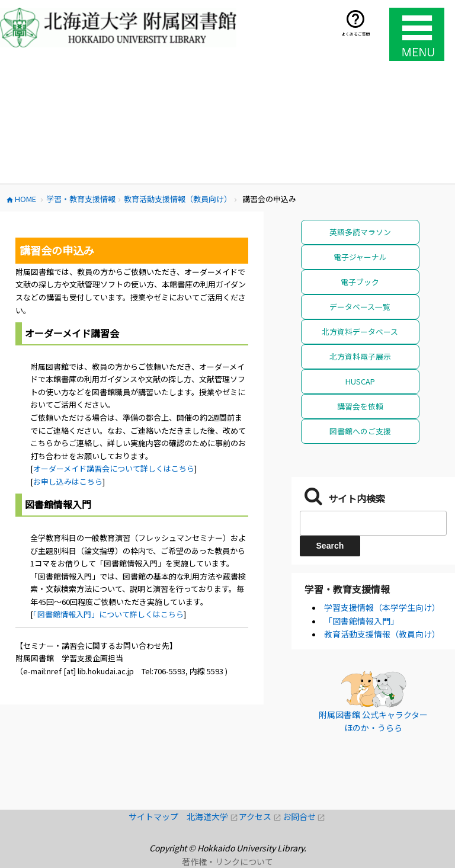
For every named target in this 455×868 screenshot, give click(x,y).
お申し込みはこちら (68, 481)
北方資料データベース (360, 331)
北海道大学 (213, 816)
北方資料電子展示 (360, 356)
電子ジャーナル (360, 257)
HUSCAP (360, 381)
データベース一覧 (360, 307)
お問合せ (304, 816)
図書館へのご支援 (360, 431)
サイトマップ (158, 816)
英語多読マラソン (360, 232)
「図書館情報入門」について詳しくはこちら (108, 614)
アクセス (260, 816)
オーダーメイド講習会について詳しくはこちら (114, 468)
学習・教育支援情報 (347, 589)
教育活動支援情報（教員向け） (382, 634)
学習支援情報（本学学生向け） (382, 607)
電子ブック (360, 282)
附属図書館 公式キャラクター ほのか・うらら (373, 721)
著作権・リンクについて (227, 861)
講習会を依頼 (360, 406)
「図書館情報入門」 (361, 621)
